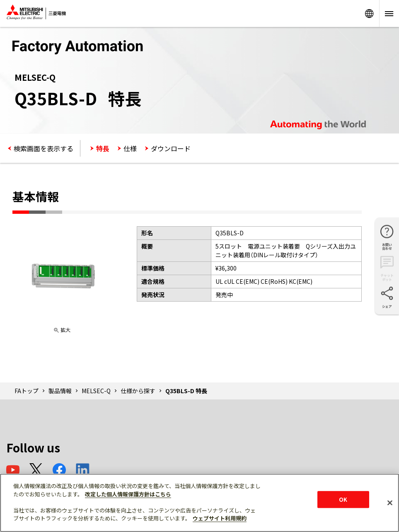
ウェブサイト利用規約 (220, 518)
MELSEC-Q (96, 391)
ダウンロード (171, 148)
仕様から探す (138, 391)
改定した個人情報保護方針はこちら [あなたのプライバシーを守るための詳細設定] (128, 494)
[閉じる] (390, 503)
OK (343, 499)
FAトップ (27, 391)
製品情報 (60, 391)
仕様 (130, 148)
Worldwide (369, 13)
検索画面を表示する (44, 148)
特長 (103, 148)
